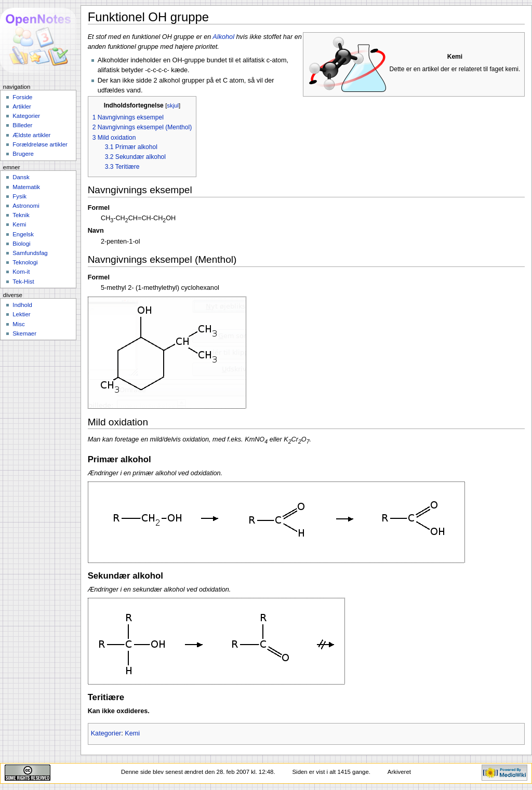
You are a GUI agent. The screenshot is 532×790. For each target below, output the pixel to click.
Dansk (21, 177)
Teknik (21, 215)
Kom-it (21, 272)
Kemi (132, 733)
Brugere (23, 154)
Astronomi (26, 206)
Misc (19, 324)
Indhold (22, 305)
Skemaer (24, 333)
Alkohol (223, 37)
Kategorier (106, 733)
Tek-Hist (23, 282)
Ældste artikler (31, 135)
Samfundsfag (30, 253)
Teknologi (25, 262)
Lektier (21, 314)
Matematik (26, 187)
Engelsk (23, 234)
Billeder (22, 125)
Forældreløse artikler (40, 144)
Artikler (22, 106)
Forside (22, 97)
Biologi (21, 244)
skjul (173, 105)
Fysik (19, 196)
